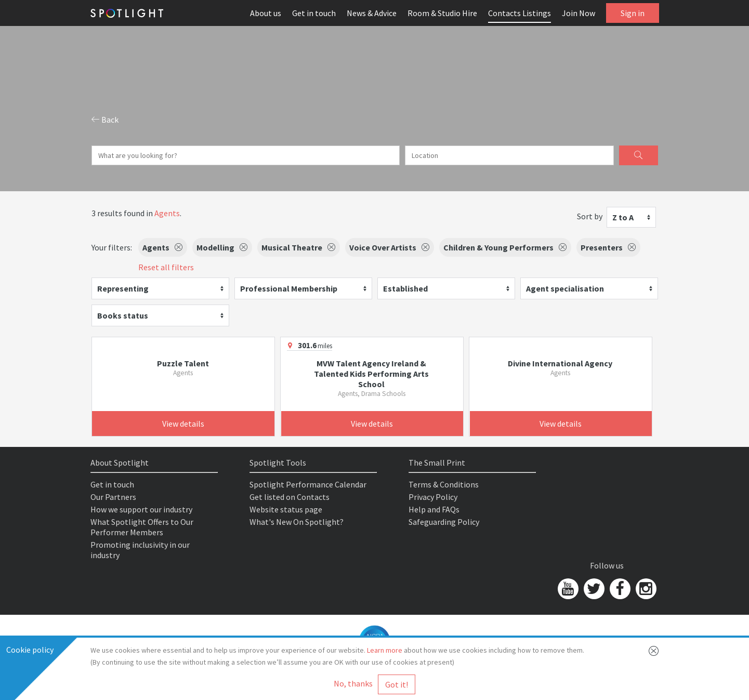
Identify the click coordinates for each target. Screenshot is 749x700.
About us (266, 13)
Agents (167, 213)
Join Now (579, 13)
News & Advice (372, 13)
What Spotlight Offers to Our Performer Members (142, 527)
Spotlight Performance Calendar (308, 484)
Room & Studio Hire (442, 13)
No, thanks (353, 683)
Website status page (286, 509)
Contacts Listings (520, 13)
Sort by (590, 216)
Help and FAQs (434, 509)
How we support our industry (141, 509)
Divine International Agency (560, 363)
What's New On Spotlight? (297, 522)
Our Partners (113, 497)
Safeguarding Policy (444, 522)
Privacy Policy (433, 497)
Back (105, 120)
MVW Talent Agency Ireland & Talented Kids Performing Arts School (371, 374)
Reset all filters (166, 267)
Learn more (385, 650)
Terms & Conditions (444, 484)
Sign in (633, 13)
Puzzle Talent (183, 363)
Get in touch (314, 13)
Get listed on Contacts (290, 497)
